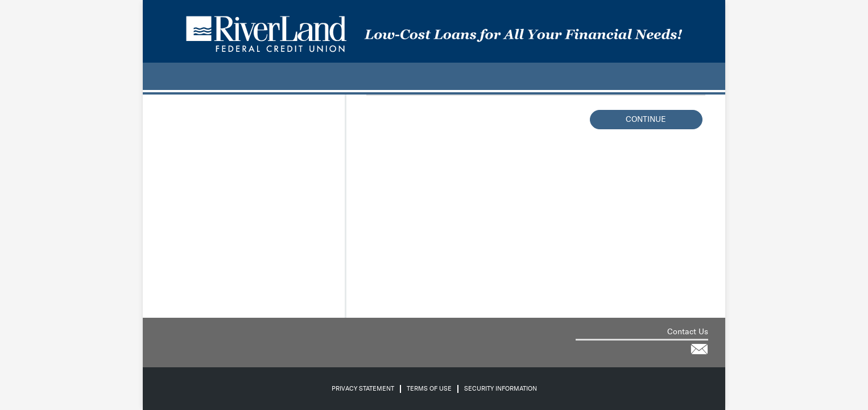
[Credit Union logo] (434, 31)
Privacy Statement (363, 389)
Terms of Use (429, 389)
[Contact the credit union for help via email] (699, 349)
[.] (157, 76)
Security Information (501, 389)
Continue (646, 119)
